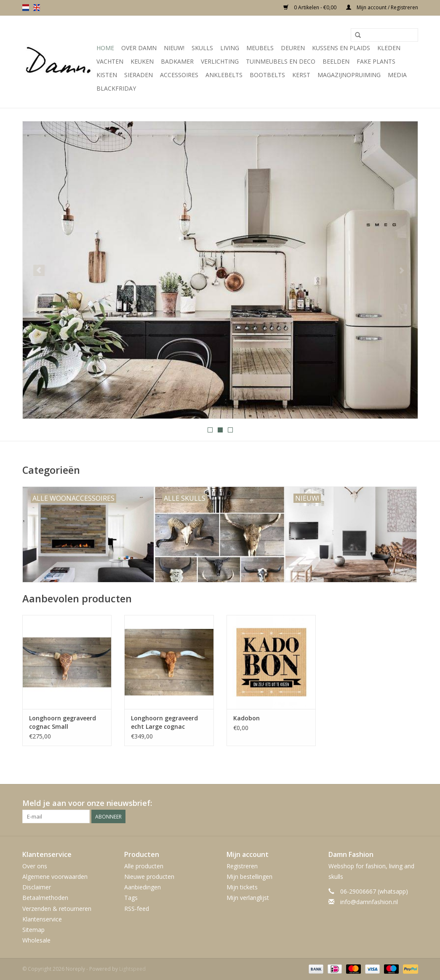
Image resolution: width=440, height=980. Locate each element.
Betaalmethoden (45, 898)
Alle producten (144, 866)
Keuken (142, 61)
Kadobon (247, 718)
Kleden (389, 48)
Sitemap (33, 930)
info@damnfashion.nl (369, 902)
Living (230, 48)
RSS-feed (137, 909)
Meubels (260, 48)
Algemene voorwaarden (55, 877)
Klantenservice (42, 919)
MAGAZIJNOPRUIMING (349, 75)
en (37, 8)
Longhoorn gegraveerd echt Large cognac (164, 722)
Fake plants (376, 61)
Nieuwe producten (149, 877)
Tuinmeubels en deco (281, 61)
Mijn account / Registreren (382, 7)
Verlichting (220, 61)
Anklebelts (224, 75)
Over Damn (139, 48)
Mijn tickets (242, 887)
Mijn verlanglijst (248, 898)
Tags (131, 898)
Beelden (336, 61)
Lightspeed (132, 969)
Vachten (110, 61)
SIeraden (139, 75)
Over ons (35, 866)
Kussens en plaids (341, 48)
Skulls (202, 48)
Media (397, 75)
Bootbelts (267, 75)
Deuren (293, 48)
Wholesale (36, 940)
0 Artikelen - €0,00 (311, 7)
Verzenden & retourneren (57, 909)
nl (26, 8)
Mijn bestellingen (249, 877)
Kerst (301, 75)
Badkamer (177, 61)
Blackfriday (116, 88)
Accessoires (179, 75)
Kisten (107, 75)
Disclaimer (37, 887)
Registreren (242, 866)
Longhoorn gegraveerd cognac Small (63, 722)
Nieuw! (174, 48)
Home (105, 48)
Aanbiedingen (143, 887)
